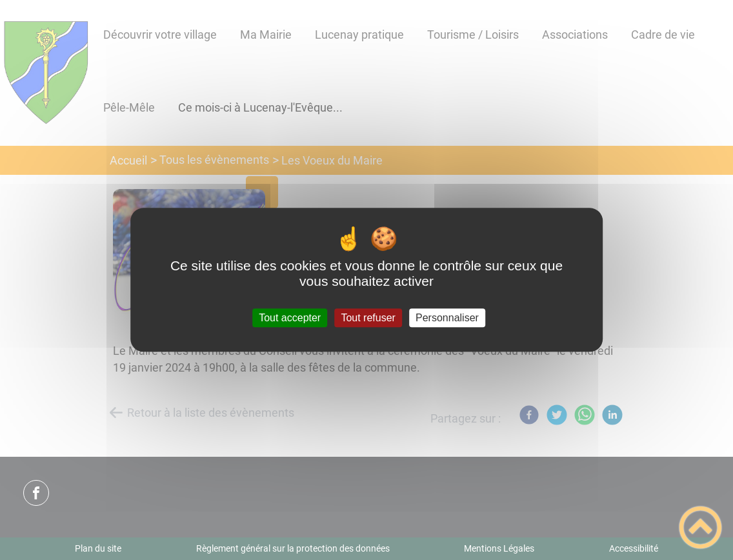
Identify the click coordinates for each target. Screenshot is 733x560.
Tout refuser (368, 318)
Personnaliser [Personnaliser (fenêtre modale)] (447, 318)
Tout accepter (290, 318)
